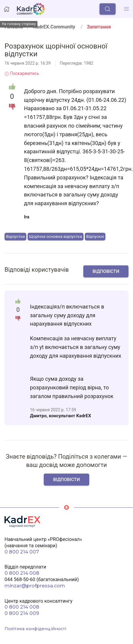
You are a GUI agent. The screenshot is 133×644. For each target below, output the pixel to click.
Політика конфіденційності (35, 629)
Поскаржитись (22, 73)
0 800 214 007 (22, 552)
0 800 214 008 (22, 573)
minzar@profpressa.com (35, 586)
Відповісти (106, 271)
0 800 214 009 (22, 613)
